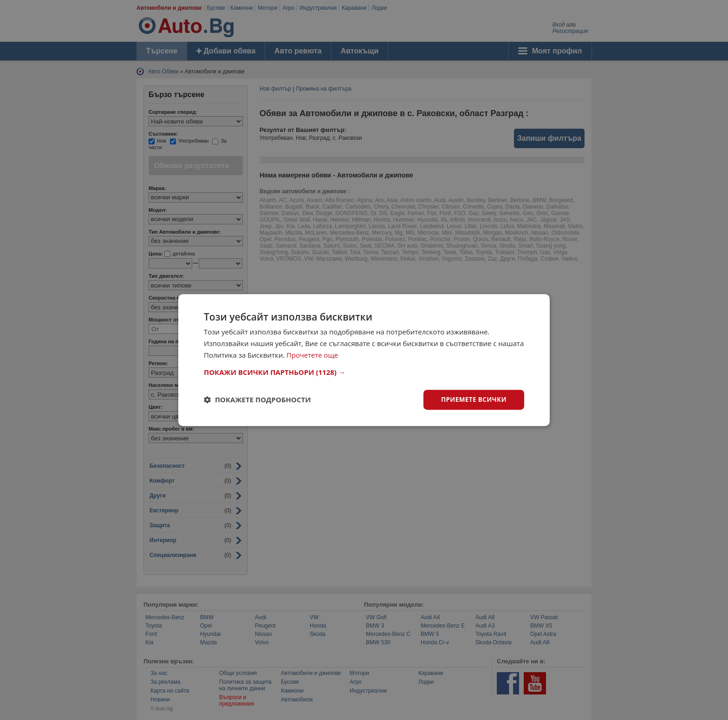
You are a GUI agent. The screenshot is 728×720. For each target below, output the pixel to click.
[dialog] (364, 360)
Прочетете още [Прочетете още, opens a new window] (312, 354)
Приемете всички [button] (473, 399)
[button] (364, 372)
